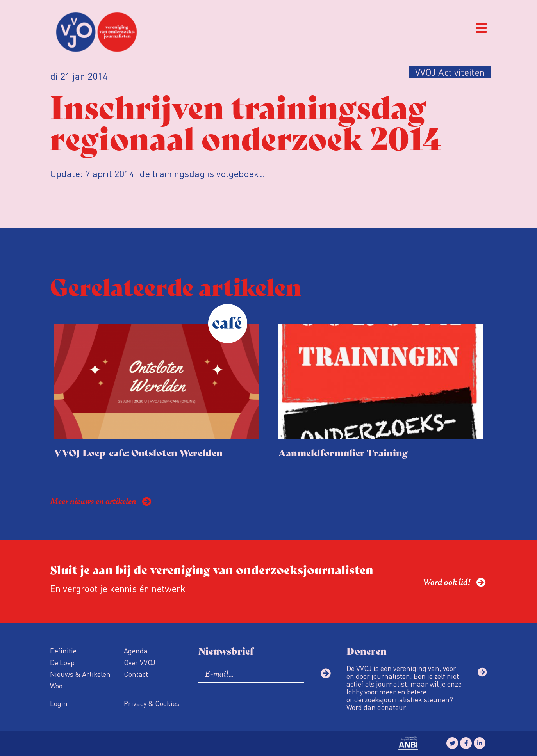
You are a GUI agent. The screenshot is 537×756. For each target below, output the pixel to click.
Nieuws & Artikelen (80, 674)
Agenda (136, 650)
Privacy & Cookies (152, 703)
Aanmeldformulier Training (343, 452)
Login (59, 703)
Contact (136, 674)
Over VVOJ (140, 662)
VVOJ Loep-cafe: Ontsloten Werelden (138, 452)
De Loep (62, 662)
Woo (56, 686)
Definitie (63, 650)
